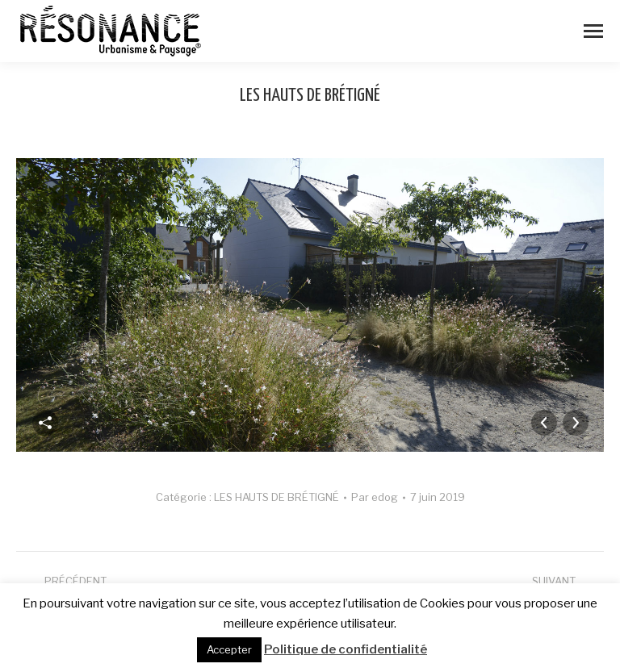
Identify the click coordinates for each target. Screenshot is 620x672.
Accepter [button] (229, 649)
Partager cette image (45, 423)
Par (375, 497)
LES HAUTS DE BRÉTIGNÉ (276, 497)
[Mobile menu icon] (593, 31)
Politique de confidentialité (346, 649)
